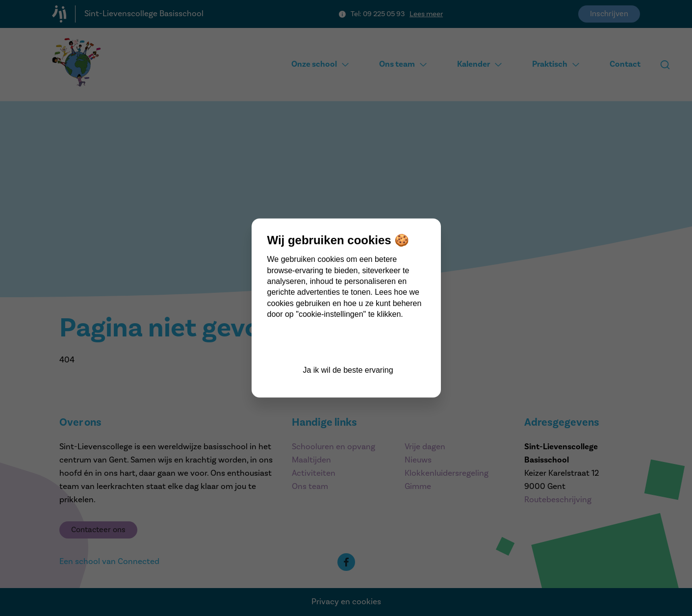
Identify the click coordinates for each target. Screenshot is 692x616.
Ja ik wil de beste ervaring (348, 370)
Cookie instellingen (348, 343)
